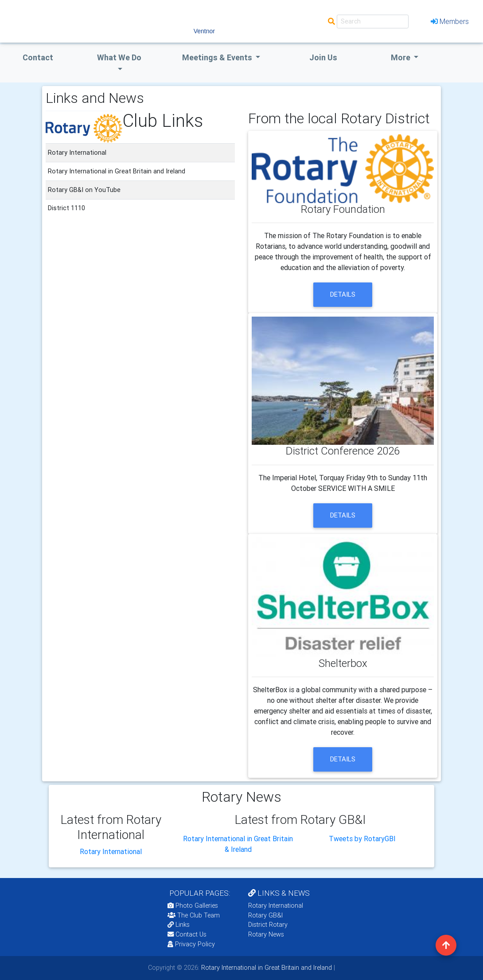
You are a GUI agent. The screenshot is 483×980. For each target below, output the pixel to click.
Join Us (323, 57)
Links (179, 925)
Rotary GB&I (265, 915)
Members (450, 21)
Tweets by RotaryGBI (362, 839)
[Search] (373, 22)
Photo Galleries (193, 906)
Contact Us (187, 934)
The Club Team (194, 915)
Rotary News (266, 934)
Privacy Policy (191, 944)
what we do (119, 57)
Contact (38, 57)
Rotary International (111, 851)
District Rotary (268, 925)
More (401, 57)
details (343, 294)
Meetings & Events (218, 57)
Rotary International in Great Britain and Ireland (266, 968)
